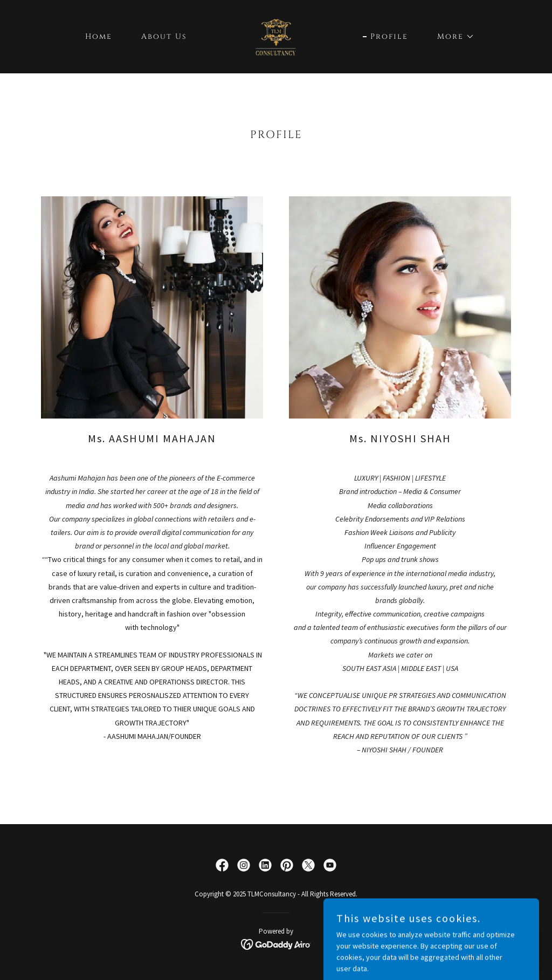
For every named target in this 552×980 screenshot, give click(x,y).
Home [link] (99, 36)
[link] (276, 36)
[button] (452, 37)
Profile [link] (389, 36)
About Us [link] (164, 36)
